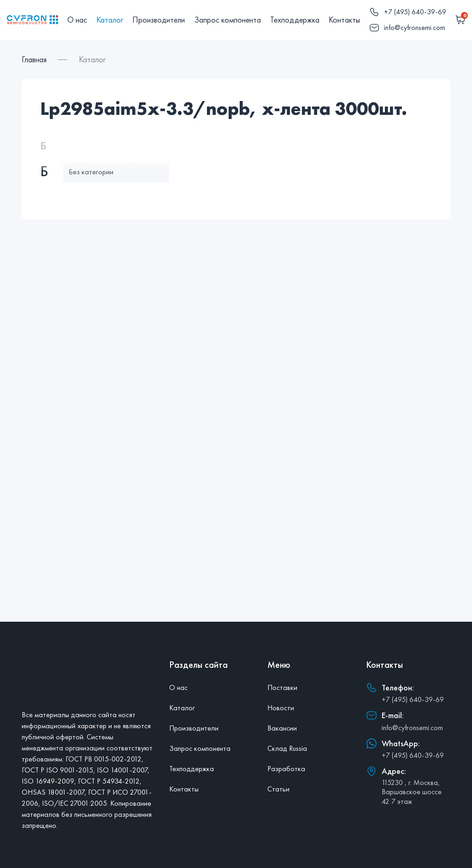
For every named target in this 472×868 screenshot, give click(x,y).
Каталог (110, 20)
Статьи (278, 789)
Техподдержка (295, 20)
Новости (281, 708)
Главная (34, 59)
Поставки (282, 687)
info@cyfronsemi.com (412, 728)
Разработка (286, 769)
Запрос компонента (227, 20)
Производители (159, 20)
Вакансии (282, 728)
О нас (77, 20)
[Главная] (32, 20)
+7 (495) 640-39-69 (413, 699)
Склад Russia (287, 748)
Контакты (344, 20)
